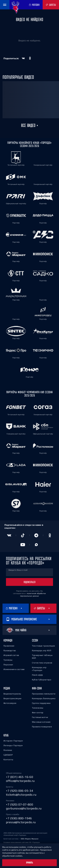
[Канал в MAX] (36, 545)
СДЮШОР (8, 755)
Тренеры (8, 660)
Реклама (8, 750)
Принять (30, 863)
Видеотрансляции (13, 698)
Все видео (28, 125)
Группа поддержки (41, 703)
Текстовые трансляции (44, 646)
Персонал (8, 665)
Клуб (6, 735)
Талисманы (38, 708)
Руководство (10, 650)
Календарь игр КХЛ (42, 650)
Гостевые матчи (40, 717)
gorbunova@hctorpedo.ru (24, 808)
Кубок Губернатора (42, 680)
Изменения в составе (14, 669)
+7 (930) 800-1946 (19, 818)
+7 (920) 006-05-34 (20, 791)
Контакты (8, 760)
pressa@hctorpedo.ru (21, 822)
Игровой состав (11, 655)
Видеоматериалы (12, 694)
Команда (8, 640)
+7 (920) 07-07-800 (20, 804)
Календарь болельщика (44, 698)
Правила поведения (42, 727)
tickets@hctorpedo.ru (21, 795)
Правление (9, 646)
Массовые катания (41, 722)
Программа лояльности (44, 694)
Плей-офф (37, 675)
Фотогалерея (10, 703)
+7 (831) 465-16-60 (20, 777)
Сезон (35, 640)
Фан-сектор (38, 713)
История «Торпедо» (13, 741)
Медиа (7, 688)
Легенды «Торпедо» (13, 745)
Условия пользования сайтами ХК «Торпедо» (22, 842)
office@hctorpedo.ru (20, 781)
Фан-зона (37, 688)
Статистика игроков (42, 663)
